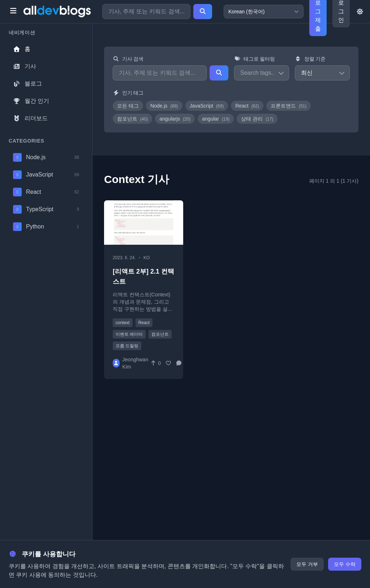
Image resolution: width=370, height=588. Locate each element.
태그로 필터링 (255, 59)
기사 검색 (128, 59)
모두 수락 (345, 564)
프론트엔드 (289, 106)
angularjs (175, 119)
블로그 (27, 84)
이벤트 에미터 (129, 334)
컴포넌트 (132, 119)
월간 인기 (31, 101)
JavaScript (207, 106)
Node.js (164, 106)
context (123, 323)
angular (216, 119)
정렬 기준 (310, 59)
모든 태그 (128, 106)
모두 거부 (307, 564)
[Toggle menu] (13, 12)
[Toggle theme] (360, 12)
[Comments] (181, 363)
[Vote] (156, 363)
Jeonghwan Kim (135, 363)
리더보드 (30, 118)
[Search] (203, 12)
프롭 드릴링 (127, 346)
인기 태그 (128, 93)
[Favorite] (168, 363)
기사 (25, 66)
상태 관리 (257, 119)
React (247, 106)
